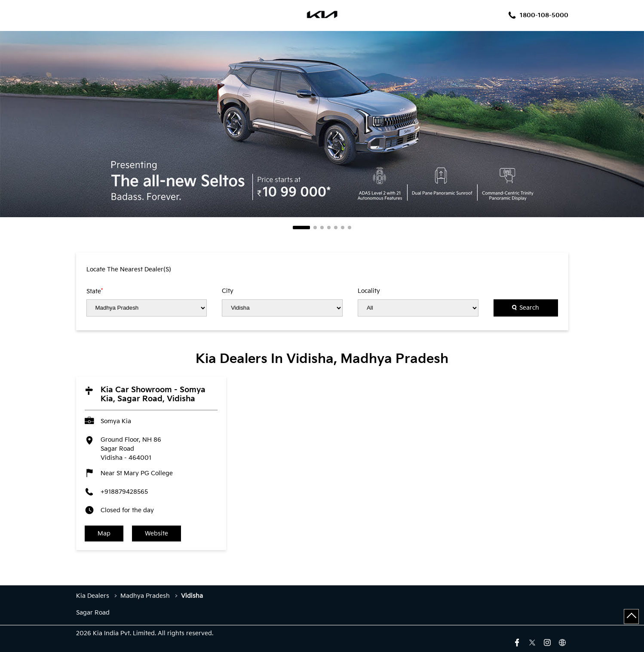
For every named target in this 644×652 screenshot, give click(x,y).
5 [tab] (336, 228)
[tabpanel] (322, 124)
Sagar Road (93, 613)
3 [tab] (322, 228)
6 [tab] (343, 228)
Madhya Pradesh (145, 596)
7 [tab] (350, 228)
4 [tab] (329, 228)
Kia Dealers (94, 596)
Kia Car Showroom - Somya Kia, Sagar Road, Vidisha (153, 394)
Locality (369, 291)
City (228, 291)
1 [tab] (301, 228)
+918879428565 (124, 492)
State (95, 291)
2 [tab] (315, 228)
